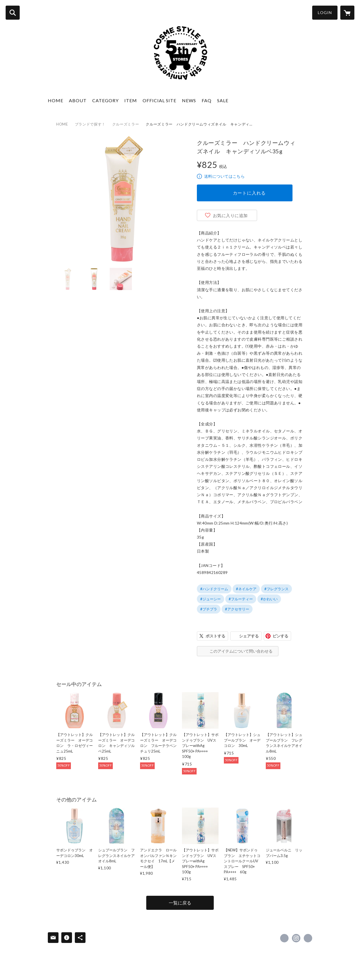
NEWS (189, 100)
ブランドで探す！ (90, 124)
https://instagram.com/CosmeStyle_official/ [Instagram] (296, 938)
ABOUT (78, 100)
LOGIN (325, 12)
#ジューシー (211, 599)
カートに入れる (249, 193)
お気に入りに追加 (230, 215)
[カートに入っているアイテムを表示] (347, 13)
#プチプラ (209, 609)
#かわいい (269, 599)
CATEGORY (105, 100)
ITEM (131, 100)
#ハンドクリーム (214, 589)
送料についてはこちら (224, 176)
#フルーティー (241, 599)
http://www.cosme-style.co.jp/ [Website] (308, 938)
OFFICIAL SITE (159, 100)
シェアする (249, 636)
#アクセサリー (237, 609)
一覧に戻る (180, 903)
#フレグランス (276, 589)
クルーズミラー (126, 124)
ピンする (280, 636)
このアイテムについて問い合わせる (241, 651)
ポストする (215, 636)
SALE (223, 100)
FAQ (207, 100)
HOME (56, 100)
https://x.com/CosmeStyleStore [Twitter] (284, 938)
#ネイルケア (246, 589)
